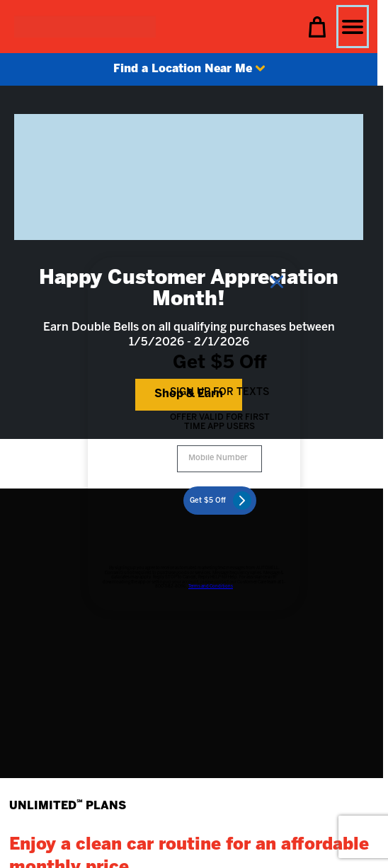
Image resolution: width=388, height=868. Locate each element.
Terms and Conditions (211, 587)
